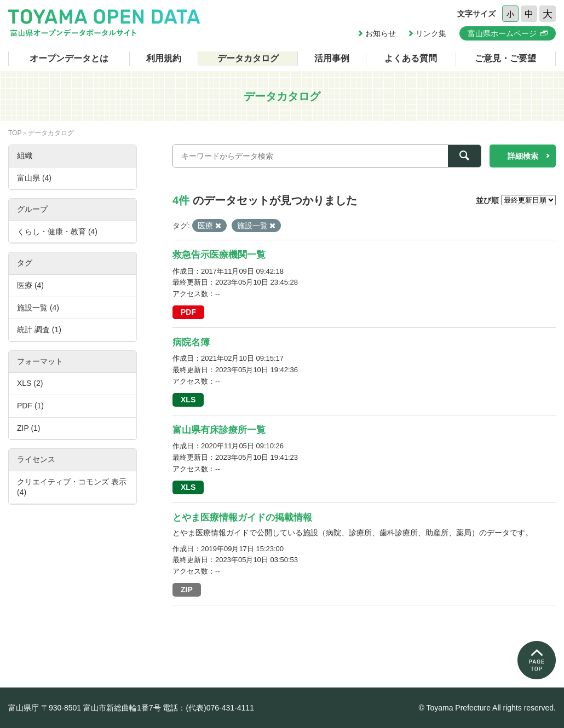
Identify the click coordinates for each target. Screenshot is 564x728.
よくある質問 (411, 58)
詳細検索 (523, 156)
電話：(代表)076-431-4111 (208, 708)
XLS (188, 400)
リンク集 (431, 33)
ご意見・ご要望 (505, 58)
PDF (188, 312)
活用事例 (332, 58)
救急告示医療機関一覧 (219, 255)
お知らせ (381, 33)
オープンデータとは (69, 58)
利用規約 (164, 58)
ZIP (187, 590)
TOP (15, 133)
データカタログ (248, 58)
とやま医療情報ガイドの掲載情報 (242, 518)
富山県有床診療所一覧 (219, 430)
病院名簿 (191, 342)
